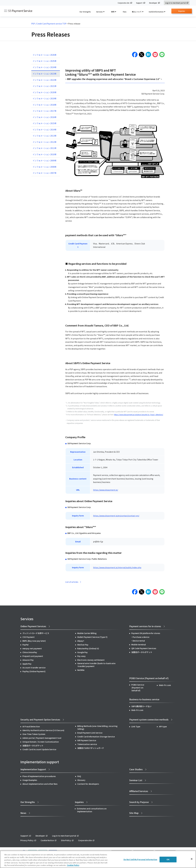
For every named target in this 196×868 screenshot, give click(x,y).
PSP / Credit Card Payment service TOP (49, 24)
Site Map (134, 813)
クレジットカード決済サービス (36, 633)
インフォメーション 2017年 (45, 111)
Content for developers (88, 784)
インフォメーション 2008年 (45, 167)
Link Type (136, 726)
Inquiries (182, 12)
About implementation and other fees (40, 784)
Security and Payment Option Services (40, 719)
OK (168, 859)
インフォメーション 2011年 (45, 148)
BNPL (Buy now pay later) (34, 641)
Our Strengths (85, 12)
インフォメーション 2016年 (45, 117)
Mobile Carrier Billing (87, 633)
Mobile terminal (139, 644)
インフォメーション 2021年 (45, 86)
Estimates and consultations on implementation (92, 810)
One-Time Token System (34, 734)
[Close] (192, 859)
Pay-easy (81, 656)
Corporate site (124, 3)
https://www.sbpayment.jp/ (106, 490)
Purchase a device (141, 637)
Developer (153, 3)
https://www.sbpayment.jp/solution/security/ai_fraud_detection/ (139, 414)
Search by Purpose (139, 802)
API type (163, 726)
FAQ (79, 776)
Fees (125, 12)
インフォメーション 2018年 (45, 105)
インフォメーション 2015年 (45, 123)
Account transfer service (34, 668)
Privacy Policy (27, 840)
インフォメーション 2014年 (45, 130)
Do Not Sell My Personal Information (140, 859)
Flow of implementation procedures (39, 776)
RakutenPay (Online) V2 (88, 648)
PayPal (25, 645)
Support (139, 3)
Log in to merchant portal (175, 3)
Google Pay (82, 652)
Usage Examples (30, 780)
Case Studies (136, 769)
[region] (98, 859)
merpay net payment (32, 648)
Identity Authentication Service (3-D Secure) (43, 730)
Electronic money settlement (91, 660)
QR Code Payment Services (144, 648)
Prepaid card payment (33, 656)
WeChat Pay (83, 645)
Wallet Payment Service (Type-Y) (92, 637)
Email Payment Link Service (90, 733)
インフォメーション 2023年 (45, 74)
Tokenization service (87, 744)
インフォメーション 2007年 (45, 173)
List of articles (72, 582)
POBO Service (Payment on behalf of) (138, 688)
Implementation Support (33, 769)
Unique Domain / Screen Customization (41, 742)
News (23, 813)
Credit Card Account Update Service (39, 749)
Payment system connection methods (149, 719)
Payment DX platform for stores (146, 633)
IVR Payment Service (87, 740)
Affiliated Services (139, 791)
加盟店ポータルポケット (33, 746)
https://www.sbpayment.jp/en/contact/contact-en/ (116, 516)
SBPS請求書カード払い (141, 706)
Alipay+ (81, 641)
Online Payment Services (33, 626)
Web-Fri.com (165, 685)
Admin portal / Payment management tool (42, 738)
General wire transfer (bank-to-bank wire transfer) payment (96, 665)
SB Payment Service (18, 11)
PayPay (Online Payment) (34, 671)
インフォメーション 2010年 (45, 154)
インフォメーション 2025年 (45, 61)
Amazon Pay (28, 660)
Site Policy (66, 840)
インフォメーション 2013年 (45, 136)
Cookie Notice (47, 840)
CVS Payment (29, 637)
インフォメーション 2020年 (45, 92)
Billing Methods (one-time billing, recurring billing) (97, 727)
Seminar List (136, 780)
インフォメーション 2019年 (45, 98)
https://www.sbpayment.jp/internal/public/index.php (117, 567)
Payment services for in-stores (145, 626)
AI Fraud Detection (31, 726)
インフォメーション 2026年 (45, 55)
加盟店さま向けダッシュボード (91, 748)
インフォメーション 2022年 (45, 80)
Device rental (139, 641)
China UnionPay (30, 652)
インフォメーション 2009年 (45, 161)
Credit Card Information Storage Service (96, 737)
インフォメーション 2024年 (45, 67)
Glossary (81, 780)
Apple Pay (27, 664)
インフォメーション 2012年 (45, 142)
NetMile (81, 670)
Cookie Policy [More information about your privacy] (73, 865)
